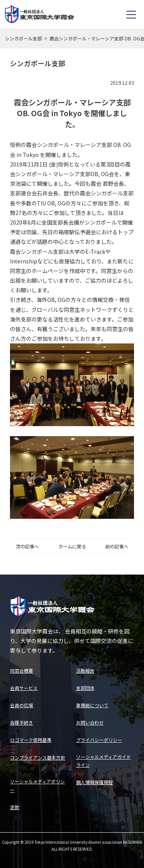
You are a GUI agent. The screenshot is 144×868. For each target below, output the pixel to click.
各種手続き (22, 722)
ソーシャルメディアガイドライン (103, 761)
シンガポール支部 (23, 38)
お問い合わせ (90, 722)
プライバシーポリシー (99, 740)
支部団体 (85, 688)
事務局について (92, 705)
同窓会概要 (22, 671)
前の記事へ (117, 546)
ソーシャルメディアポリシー (37, 786)
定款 (15, 807)
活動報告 (85, 671)
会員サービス (24, 688)
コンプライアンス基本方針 (38, 757)
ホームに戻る (72, 546)
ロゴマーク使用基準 (31, 740)
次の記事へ (27, 546)
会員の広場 (22, 705)
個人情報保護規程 (94, 782)
